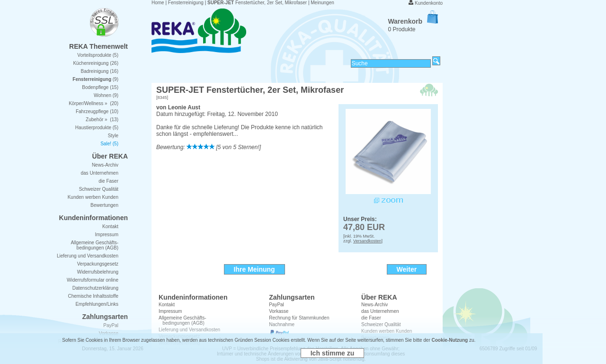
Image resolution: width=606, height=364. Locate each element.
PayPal (276, 305)
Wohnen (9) (106, 95)
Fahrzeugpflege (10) (97, 111)
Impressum (170, 311)
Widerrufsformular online (93, 280)
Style (113, 136)
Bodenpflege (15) (100, 87)
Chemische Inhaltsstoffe (93, 296)
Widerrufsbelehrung (98, 272)
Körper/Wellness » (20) (94, 103)
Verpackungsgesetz (98, 264)
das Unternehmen (380, 311)
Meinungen (322, 3)
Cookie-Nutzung (450, 340)
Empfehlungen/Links (97, 304)
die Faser (108, 181)
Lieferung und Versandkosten (88, 256)
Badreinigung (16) (100, 71)
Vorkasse (279, 311)
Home (158, 3)
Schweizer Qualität (99, 189)
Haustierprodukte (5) (97, 128)
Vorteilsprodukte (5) (98, 55)
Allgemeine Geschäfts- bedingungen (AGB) (94, 245)
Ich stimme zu (333, 353)
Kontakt (167, 305)
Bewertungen (104, 205)
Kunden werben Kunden (93, 197)
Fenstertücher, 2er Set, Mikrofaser (257, 3)
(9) (95, 79)
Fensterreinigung (186, 3)
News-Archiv (374, 305)
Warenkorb (413, 21)
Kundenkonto (429, 3)
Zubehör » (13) (102, 120)
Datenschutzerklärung (95, 288)
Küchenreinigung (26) (96, 63)
